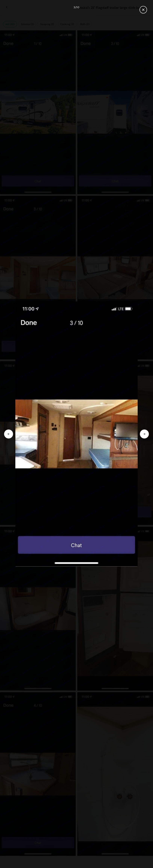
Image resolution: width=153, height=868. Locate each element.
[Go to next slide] (144, 434)
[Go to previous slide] (9, 434)
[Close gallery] (143, 10)
